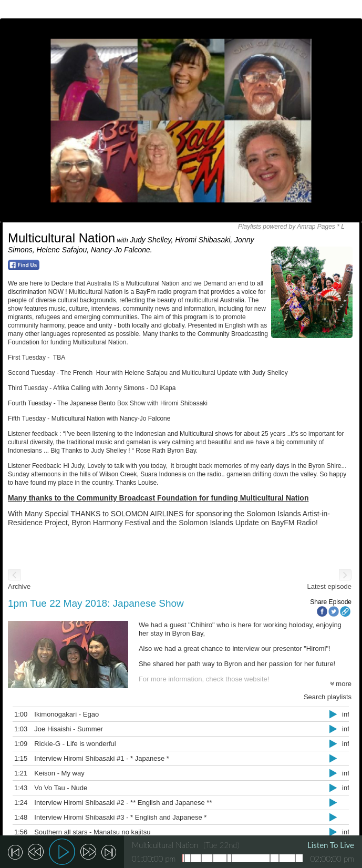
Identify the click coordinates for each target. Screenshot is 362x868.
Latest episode (329, 586)
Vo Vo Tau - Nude (56, 788)
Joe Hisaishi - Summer (64, 729)
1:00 (16, 714)
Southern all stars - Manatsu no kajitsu (87, 832)
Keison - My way (54, 773)
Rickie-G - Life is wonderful (70, 744)
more (341, 684)
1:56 (16, 832)
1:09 (16, 744)
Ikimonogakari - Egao (62, 714)
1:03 (16, 729)
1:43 (16, 788)
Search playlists (328, 697)
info (343, 714)
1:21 (16, 773)
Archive (19, 586)
